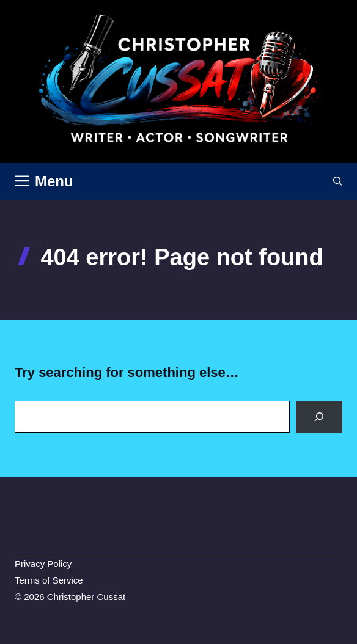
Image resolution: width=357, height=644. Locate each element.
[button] (338, 181)
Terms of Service (49, 580)
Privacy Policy (43, 564)
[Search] (319, 417)
